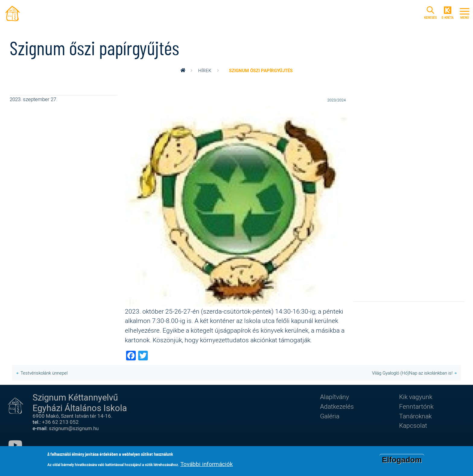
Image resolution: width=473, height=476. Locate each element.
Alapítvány (335, 397)
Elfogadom (402, 460)
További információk (207, 464)
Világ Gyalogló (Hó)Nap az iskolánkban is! (412, 373)
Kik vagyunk (416, 397)
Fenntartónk (416, 406)
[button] (237, 205)
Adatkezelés (337, 406)
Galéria (330, 416)
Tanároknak (415, 416)
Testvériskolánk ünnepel (44, 373)
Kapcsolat (413, 425)
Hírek (205, 70)
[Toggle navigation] (465, 13)
